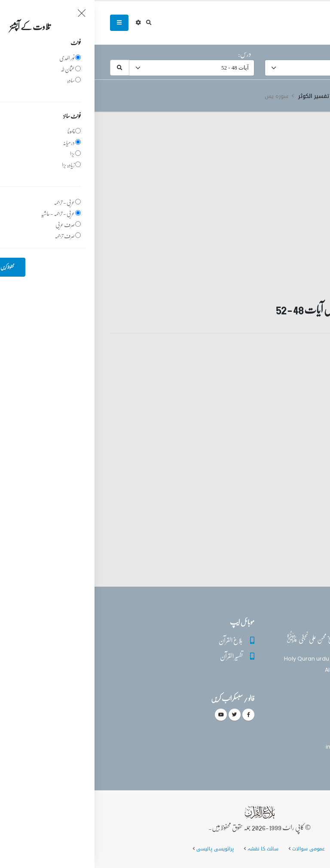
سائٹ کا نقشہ (168, 849)
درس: (150, 54)
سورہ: (306, 54)
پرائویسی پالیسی (120, 849)
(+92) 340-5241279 (277, 732)
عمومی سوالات (214, 849)
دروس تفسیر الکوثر (227, 96)
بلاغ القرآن (136, 640)
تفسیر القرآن (137, 656)
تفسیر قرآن (275, 96)
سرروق (306, 96)
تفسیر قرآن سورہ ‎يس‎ (273, 370)
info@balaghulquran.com (267, 747)
